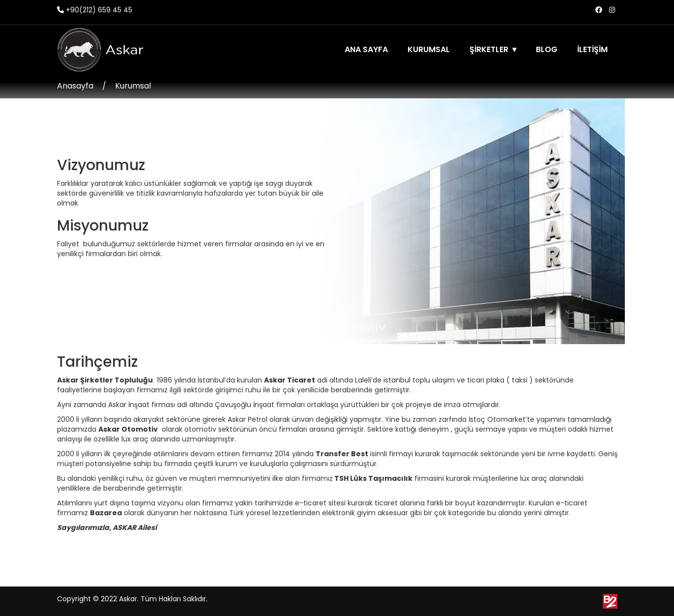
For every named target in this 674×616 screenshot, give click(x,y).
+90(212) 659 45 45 (95, 10)
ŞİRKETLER (489, 49)
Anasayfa (75, 86)
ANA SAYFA (366, 49)
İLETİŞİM (592, 49)
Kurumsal (133, 86)
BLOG (547, 49)
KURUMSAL (429, 49)
